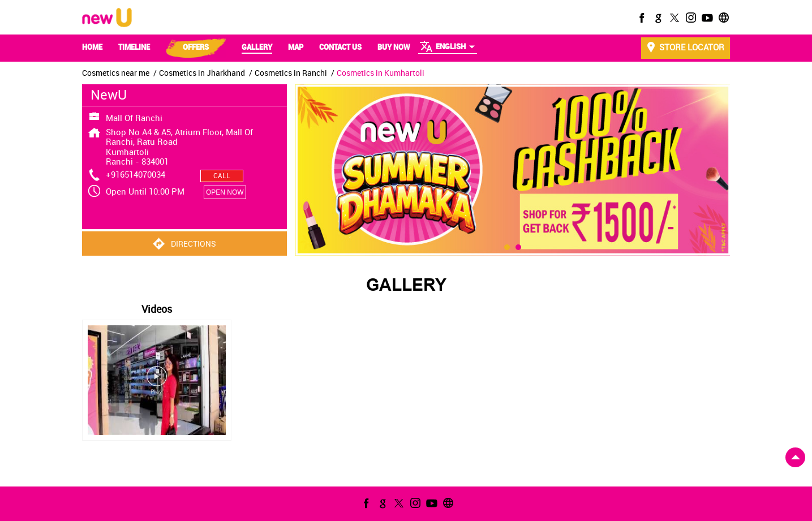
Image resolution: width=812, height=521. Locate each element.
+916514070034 (136, 174)
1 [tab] (507, 330)
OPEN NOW (225, 192)
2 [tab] (518, 330)
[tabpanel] (513, 170)
